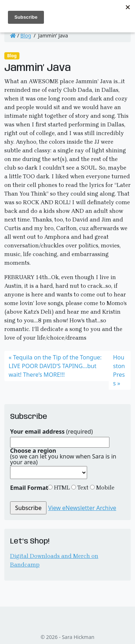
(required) (51, 431)
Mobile (105, 488)
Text (82, 488)
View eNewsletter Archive (82, 508)
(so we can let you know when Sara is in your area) (63, 456)
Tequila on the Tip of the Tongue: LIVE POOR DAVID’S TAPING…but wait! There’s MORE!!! (55, 366)
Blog (26, 35)
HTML (61, 488)
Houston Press (119, 370)
